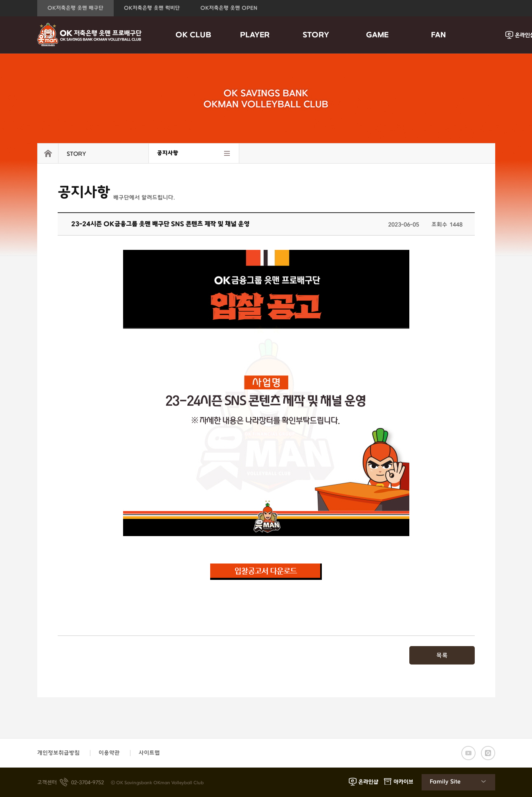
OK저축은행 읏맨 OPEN (229, 8)
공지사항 (168, 153)
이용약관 (109, 753)
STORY (316, 35)
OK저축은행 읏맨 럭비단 (152, 8)
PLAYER (255, 35)
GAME (377, 35)
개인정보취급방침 (58, 753)
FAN (439, 35)
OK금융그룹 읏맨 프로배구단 (90, 35)
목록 (442, 656)
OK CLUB (193, 35)
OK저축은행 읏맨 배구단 (75, 8)
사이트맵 (149, 753)
